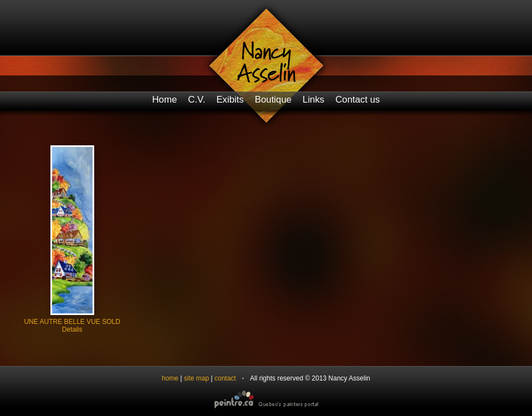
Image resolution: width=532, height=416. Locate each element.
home (170, 378)
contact (225, 378)
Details (72, 329)
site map (196, 378)
